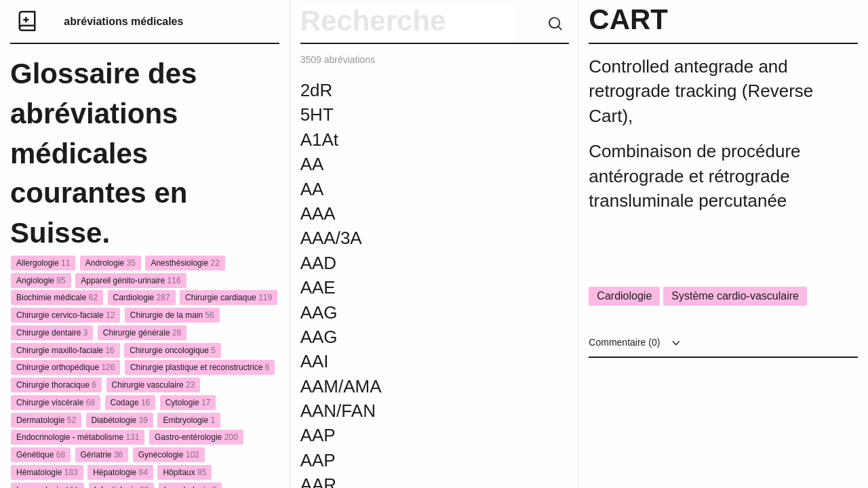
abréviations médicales (123, 21)
